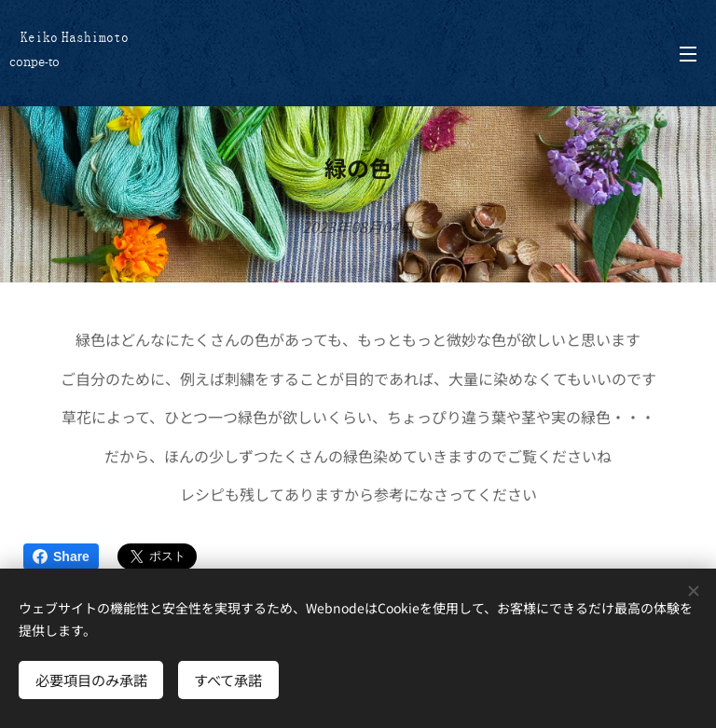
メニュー (688, 54)
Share (61, 556)
